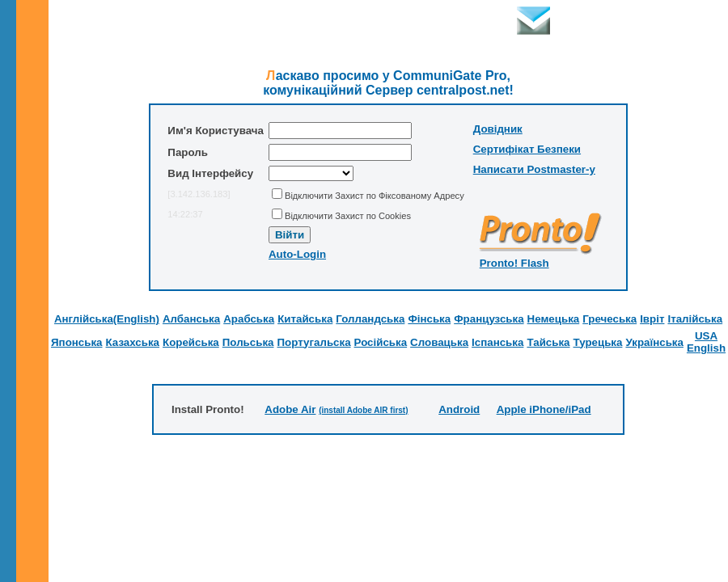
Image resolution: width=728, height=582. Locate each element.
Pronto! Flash (514, 263)
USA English (706, 342)
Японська (77, 342)
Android (459, 409)
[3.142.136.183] (199, 194)
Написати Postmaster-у (534, 169)
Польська (248, 342)
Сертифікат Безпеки (527, 149)
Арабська (249, 319)
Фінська (429, 319)
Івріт (652, 319)
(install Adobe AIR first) (363, 410)
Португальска (314, 342)
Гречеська (609, 319)
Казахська (133, 342)
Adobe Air (290, 409)
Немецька (554, 319)
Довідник (498, 129)
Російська (381, 342)
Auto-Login (297, 254)
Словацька (439, 342)
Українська (654, 342)
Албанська (191, 319)
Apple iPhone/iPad (544, 409)
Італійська (695, 319)
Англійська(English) (107, 319)
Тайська (548, 342)
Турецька (598, 342)
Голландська (370, 319)
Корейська (191, 342)
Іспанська (497, 342)
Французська (489, 319)
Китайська (305, 319)
